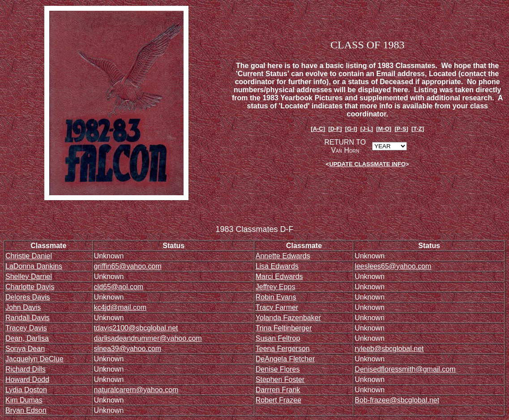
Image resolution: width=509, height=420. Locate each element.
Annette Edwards (283, 256)
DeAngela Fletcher (285, 359)
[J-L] (367, 129)
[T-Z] (418, 129)
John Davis (23, 307)
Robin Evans (276, 297)
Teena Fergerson (283, 349)
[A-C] (318, 129)
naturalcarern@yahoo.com (136, 390)
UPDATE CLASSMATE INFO (367, 164)
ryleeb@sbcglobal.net (389, 349)
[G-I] (351, 129)
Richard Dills (26, 369)
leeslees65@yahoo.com (393, 266)
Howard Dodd (27, 379)
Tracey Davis (26, 328)
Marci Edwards (279, 276)
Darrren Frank (278, 390)
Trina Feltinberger (284, 328)
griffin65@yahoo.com (128, 266)
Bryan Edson (26, 410)
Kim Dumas (24, 400)
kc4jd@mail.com (120, 307)
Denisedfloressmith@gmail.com (405, 369)
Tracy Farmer (277, 307)
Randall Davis (28, 318)
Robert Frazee (278, 400)
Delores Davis (28, 297)
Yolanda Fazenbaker (288, 318)
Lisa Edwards (277, 266)
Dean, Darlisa (27, 338)
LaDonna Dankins (34, 266)
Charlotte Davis (30, 287)
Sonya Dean (25, 349)
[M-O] (384, 129)
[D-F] (335, 129)
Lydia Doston (26, 390)
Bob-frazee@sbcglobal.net (397, 400)
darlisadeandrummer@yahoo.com (148, 338)
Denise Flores (278, 369)
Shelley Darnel (29, 276)
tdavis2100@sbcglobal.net (136, 328)
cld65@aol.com (119, 287)
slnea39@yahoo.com (128, 349)
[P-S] (401, 129)
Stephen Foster (280, 379)
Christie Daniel (29, 256)
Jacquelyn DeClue (34, 359)
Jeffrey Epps (276, 287)
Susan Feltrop (278, 338)
